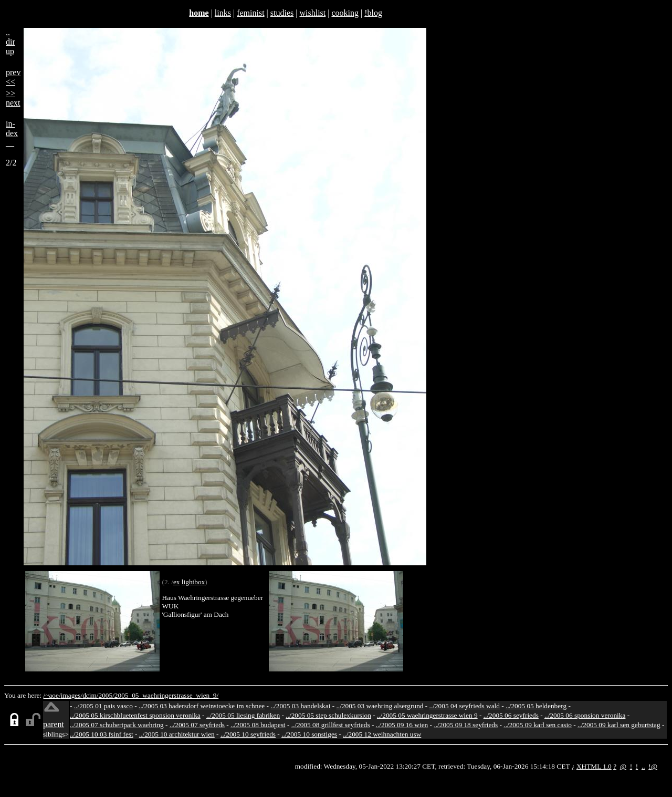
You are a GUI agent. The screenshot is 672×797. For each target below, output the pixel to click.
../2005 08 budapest (258, 725)
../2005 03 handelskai (300, 706)
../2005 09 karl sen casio (538, 725)
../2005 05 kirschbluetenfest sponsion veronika (135, 715)
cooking (345, 13)
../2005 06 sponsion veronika (585, 715)
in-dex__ (12, 133)
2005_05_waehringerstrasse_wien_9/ (166, 695)
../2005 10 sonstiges (309, 734)
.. (643, 766)
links (223, 13)
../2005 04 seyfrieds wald (465, 706)
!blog (373, 13)
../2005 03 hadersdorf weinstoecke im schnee (202, 706)
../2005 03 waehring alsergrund (380, 706)
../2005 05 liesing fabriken (243, 715)
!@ (653, 766)
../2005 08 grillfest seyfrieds (331, 725)
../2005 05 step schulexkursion (328, 715)
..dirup (10, 42)
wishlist (312, 13)
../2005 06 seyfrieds (511, 715)
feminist (250, 13)
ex (177, 582)
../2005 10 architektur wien (177, 734)
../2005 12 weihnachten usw (382, 734)
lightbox (193, 582)
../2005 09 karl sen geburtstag (619, 725)
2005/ (106, 695)
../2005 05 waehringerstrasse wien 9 (427, 715)
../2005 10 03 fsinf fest (102, 734)
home (199, 13)
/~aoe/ (52, 695)
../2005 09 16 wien (402, 725)
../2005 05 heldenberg (536, 706)
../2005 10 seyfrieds (248, 734)
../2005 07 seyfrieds (197, 725)
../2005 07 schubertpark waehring (117, 725)
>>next (13, 98)
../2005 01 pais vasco (103, 706)
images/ (72, 695)
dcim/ (90, 695)
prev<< (13, 77)
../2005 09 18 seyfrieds (466, 725)
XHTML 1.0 (594, 766)
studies (282, 13)
